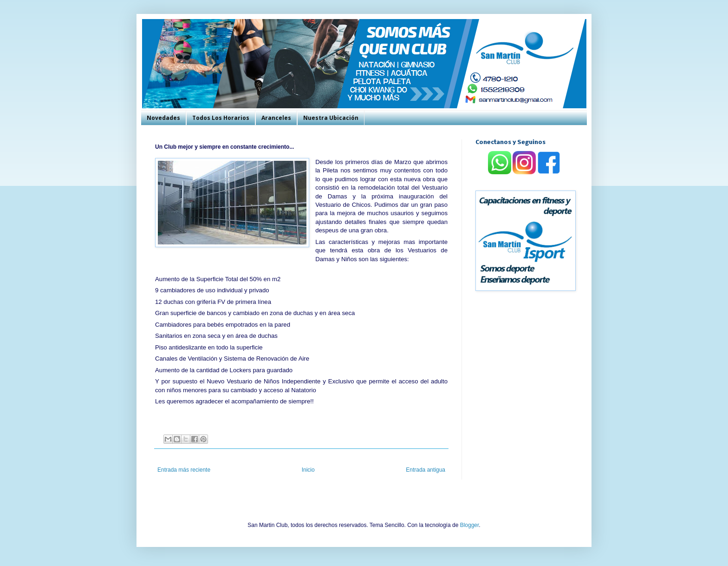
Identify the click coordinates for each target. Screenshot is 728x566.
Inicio (308, 470)
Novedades (163, 118)
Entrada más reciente (184, 470)
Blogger (470, 525)
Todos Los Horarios (221, 118)
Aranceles (276, 118)
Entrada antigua (426, 470)
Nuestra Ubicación (331, 118)
